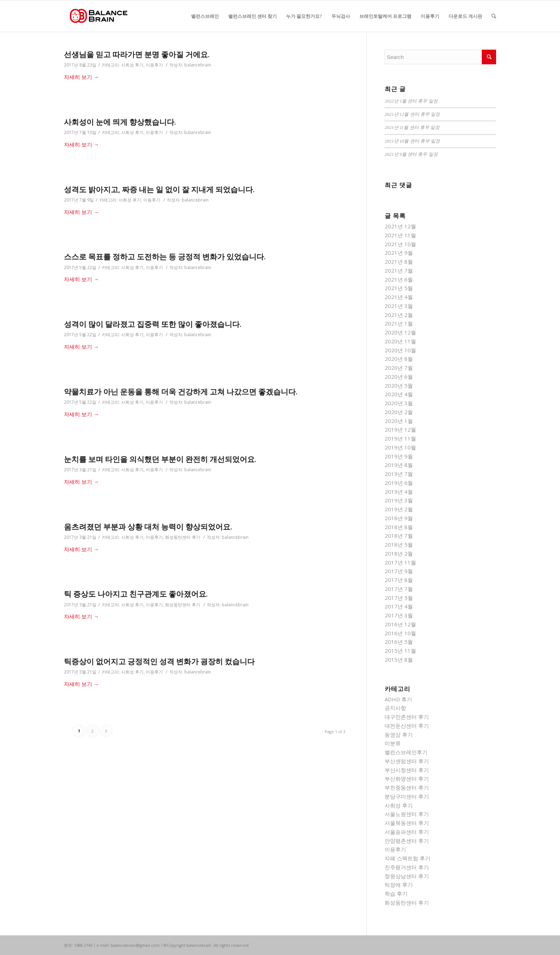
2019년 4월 (399, 492)
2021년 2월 (399, 315)
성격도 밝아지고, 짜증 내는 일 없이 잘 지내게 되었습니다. (159, 189)
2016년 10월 (400, 633)
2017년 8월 (399, 580)
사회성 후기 (132, 65)
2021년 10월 (400, 244)
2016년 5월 (399, 642)
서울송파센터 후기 (407, 832)
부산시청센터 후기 (407, 770)
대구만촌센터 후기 (407, 717)
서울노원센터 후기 (407, 814)
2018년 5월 (399, 544)
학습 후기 (396, 894)
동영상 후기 (399, 735)
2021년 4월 (399, 297)
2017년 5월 (399, 598)
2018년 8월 (399, 527)
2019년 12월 (400, 429)
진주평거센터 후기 (407, 867)
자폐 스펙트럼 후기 (407, 858)
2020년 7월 (399, 368)
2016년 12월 (400, 624)
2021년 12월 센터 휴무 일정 (412, 114)
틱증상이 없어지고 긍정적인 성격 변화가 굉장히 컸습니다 (159, 661)
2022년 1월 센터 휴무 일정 (411, 101)
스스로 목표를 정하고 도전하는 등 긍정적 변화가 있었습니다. (165, 257)
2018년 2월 (399, 553)
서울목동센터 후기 (407, 823)
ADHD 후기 (398, 699)
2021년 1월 (399, 323)
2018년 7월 (399, 536)
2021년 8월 (399, 262)
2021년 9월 (399, 253)
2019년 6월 (399, 483)
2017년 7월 (399, 589)
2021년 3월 (399, 306)
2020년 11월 (400, 341)
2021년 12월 (400, 226)
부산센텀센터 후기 (407, 761)
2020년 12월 (400, 332)
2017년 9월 (399, 571)
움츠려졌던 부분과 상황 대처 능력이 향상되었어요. (148, 527)
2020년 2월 (399, 412)
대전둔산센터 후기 (407, 726)
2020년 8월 (399, 359)
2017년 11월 (400, 562)
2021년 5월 (399, 288)
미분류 (393, 743)
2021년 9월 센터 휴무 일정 (411, 154)
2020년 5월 (399, 386)
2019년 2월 (399, 509)
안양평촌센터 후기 (407, 841)
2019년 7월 (399, 474)
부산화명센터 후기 (407, 779)
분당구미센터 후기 (407, 796)
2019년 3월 (399, 500)
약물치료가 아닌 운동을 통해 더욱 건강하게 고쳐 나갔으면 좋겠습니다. (181, 392)
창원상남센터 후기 (407, 876)
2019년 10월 (400, 447)
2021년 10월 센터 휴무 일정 (412, 141)
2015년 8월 (399, 660)
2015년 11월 (400, 651)
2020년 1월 (399, 421)
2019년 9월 (399, 456)
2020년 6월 (399, 377)
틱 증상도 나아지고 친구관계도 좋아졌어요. (136, 594)
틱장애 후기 (399, 885)
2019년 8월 (399, 465)
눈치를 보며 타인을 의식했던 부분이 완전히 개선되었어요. (160, 459)
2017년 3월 (399, 615)
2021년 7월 (399, 270)
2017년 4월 (399, 606)
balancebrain (198, 65)
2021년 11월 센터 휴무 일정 (412, 128)
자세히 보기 (81, 77)
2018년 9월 (399, 518)
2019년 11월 (400, 438)
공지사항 (395, 708)
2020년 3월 (399, 403)
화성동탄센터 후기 (183, 537)
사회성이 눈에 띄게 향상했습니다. (120, 122)
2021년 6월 (399, 279)
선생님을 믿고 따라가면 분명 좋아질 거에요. (137, 54)
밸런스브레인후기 (406, 752)
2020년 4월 (399, 394)
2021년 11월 (400, 235)
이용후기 (154, 65)
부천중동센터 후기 (407, 787)
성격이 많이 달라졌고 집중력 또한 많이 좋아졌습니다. (153, 324)
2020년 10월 (400, 350)
